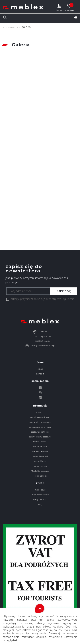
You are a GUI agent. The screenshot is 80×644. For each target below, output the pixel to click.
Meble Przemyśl (40, 456)
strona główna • (11, 27)
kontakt (40, 374)
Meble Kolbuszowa (40, 471)
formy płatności (40, 500)
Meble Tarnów (40, 442)
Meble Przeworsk (40, 451)
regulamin (40, 412)
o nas (40, 369)
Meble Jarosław (40, 447)
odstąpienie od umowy (40, 427)
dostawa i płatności (40, 432)
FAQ (40, 504)
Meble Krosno (40, 466)
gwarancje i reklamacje (40, 422)
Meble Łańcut (40, 476)
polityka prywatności (40, 417)
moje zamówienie (40, 495)
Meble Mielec (40, 461)
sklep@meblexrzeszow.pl (40, 346)
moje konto (40, 490)
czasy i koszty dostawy (40, 437)
